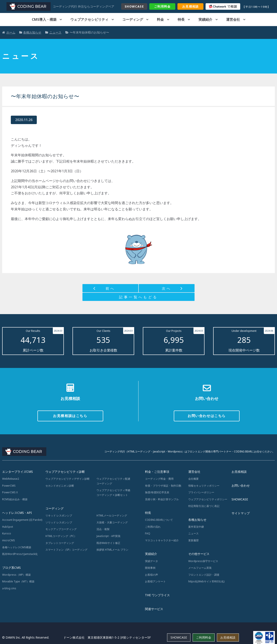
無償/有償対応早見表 (157, 492)
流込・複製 (103, 529)
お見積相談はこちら (70, 416)
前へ (110, 288)
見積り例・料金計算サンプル (162, 499)
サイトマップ (241, 513)
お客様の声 (151, 575)
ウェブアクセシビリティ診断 (65, 472)
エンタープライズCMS (18, 472)
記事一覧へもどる (138, 297)
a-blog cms (9, 588)
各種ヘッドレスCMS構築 (17, 547)
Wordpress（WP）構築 (16, 575)
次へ (167, 288)
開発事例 (150, 568)
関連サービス (154, 609)
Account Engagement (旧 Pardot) (22, 520)
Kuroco (7, 533)
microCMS (9, 540)
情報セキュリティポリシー (204, 486)
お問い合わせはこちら (207, 416)
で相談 (223, 6)
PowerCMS (9, 486)
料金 (162, 6)
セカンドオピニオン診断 (60, 486)
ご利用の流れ (153, 527)
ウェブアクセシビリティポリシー (208, 499)
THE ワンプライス (157, 595)
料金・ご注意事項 (157, 472)
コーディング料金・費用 (159, 479)
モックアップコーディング (61, 529)
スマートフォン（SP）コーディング (66, 550)
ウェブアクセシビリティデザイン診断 (68, 479)
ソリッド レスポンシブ (59, 522)
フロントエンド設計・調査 (204, 575)
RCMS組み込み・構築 (15, 499)
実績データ (151, 561)
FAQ (148, 533)
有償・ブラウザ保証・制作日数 (163, 486)
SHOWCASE (134, 6)
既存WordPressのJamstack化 (20, 554)
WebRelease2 (11, 479)
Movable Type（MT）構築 (18, 581)
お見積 (191, 6)
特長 (181, 19)
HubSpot (8, 527)
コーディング (133, 19)
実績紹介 (205, 19)
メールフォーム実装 (200, 568)
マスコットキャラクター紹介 (162, 540)
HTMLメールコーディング (112, 515)
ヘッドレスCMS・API (17, 513)
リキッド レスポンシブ (59, 515)
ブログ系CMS (11, 568)
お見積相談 (239, 472)
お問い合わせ (241, 485)
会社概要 (193, 479)
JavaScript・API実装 (109, 536)
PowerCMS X (10, 492)
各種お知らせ (197, 520)
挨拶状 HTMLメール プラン (112, 550)
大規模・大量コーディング (112, 522)
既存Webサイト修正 (108, 543)
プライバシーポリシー (201, 492)
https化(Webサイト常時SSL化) (206, 581)
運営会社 (233, 19)
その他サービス (199, 554)
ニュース (193, 533)
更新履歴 (193, 540)
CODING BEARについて (159, 520)
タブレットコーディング (60, 543)
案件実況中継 (196, 527)
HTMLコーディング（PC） (61, 536)
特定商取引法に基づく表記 (204, 506)
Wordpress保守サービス (203, 561)
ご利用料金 (204, 637)
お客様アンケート (155, 581)
